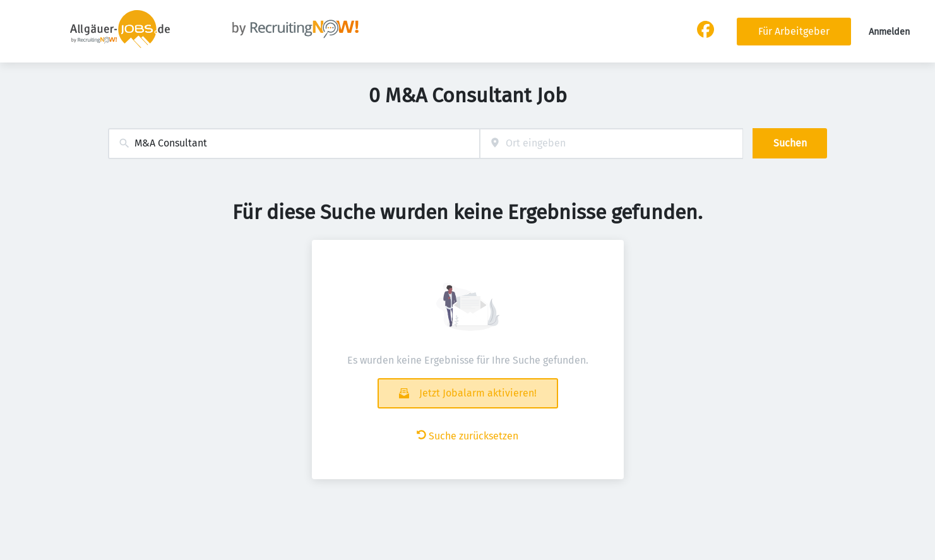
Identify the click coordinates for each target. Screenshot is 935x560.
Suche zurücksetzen (467, 436)
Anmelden (889, 32)
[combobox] (294, 144)
